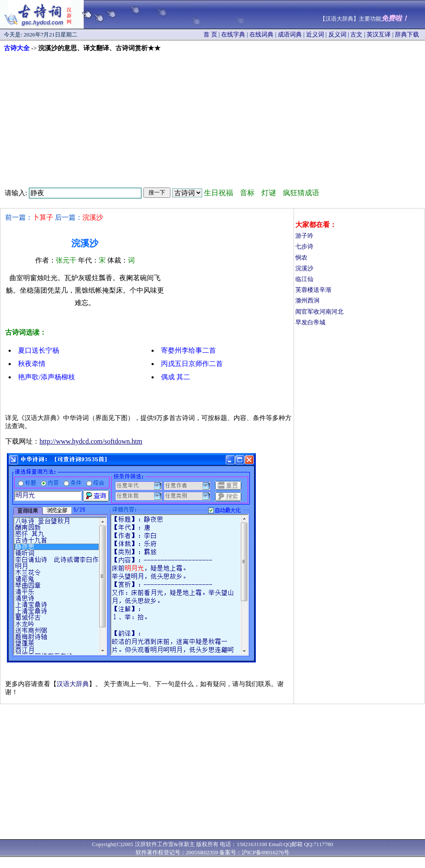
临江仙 (304, 279)
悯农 (301, 258)
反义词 (337, 35)
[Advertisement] (212, 117)
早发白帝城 (310, 322)
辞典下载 (407, 35)
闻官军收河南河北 (319, 312)
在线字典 (233, 35)
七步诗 (304, 246)
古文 (356, 35)
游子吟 (304, 236)
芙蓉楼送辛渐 (313, 290)
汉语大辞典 (73, 684)
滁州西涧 (307, 301)
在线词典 (261, 35)
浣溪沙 (304, 268)
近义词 (315, 35)
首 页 (210, 35)
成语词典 (290, 35)
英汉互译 (379, 35)
